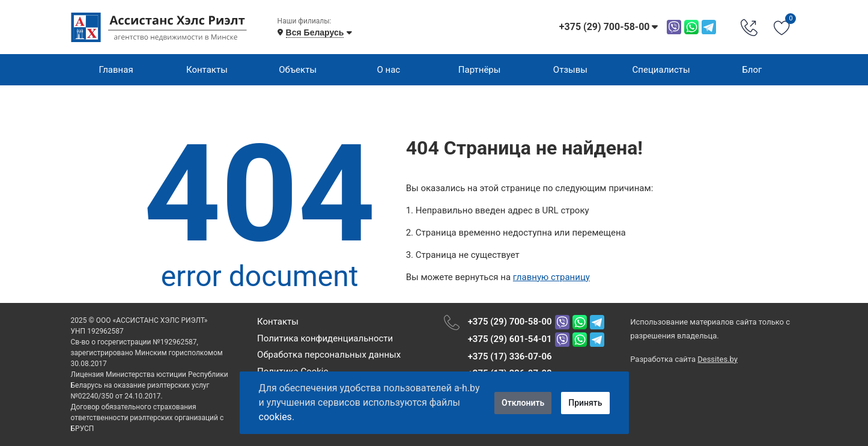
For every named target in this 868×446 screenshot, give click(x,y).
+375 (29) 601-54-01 (510, 339)
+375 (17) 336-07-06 (510, 356)
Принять (585, 403)
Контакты (207, 70)
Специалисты (661, 70)
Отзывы (570, 70)
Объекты (298, 70)
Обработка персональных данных (329, 355)
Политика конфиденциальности (325, 338)
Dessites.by (718, 359)
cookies (275, 417)
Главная (116, 70)
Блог (752, 70)
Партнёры (480, 70)
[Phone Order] (749, 27)
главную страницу (551, 277)
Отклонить (523, 403)
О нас (389, 70)
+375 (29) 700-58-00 (510, 322)
